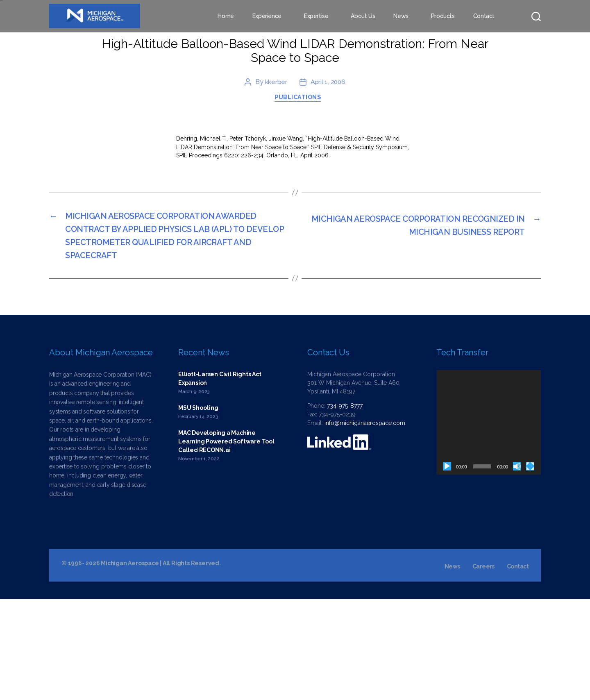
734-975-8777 (345, 507)
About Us (363, 16)
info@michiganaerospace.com (365, 524)
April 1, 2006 (328, 170)
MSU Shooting (198, 508)
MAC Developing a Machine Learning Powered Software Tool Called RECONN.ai (226, 542)
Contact (484, 16)
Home (226, 16)
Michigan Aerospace (130, 664)
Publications (299, 187)
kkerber (275, 170)
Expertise (316, 16)
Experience (267, 16)
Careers (484, 667)
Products (443, 16)
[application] (489, 523)
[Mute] (517, 567)
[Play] (447, 567)
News (401, 16)
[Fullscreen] (530, 567)
